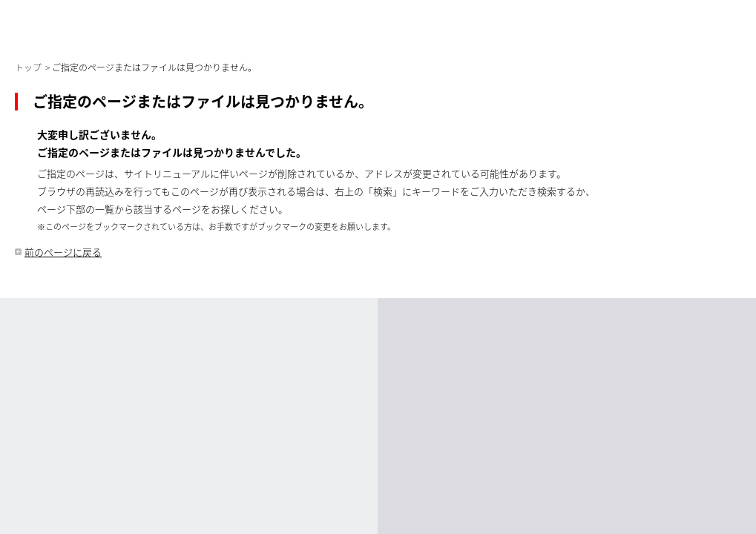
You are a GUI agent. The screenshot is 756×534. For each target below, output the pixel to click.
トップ (28, 67)
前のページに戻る (63, 252)
